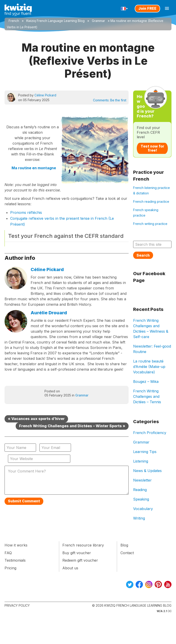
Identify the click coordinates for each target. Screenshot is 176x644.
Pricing (10, 568)
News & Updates (147, 471)
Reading (140, 490)
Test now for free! (152, 148)
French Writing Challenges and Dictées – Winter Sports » (72, 426)
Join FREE (147, 8)
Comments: (110, 100)
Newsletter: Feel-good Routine (152, 349)
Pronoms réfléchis (26, 212)
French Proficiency (150, 433)
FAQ (8, 553)
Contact (127, 553)
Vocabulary (143, 509)
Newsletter (142, 480)
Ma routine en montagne (34, 168)
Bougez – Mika (146, 382)
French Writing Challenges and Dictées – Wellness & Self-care (151, 329)
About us (70, 568)
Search (143, 255)
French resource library (83, 545)
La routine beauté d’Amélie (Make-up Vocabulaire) (149, 367)
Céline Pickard (45, 95)
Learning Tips (145, 452)
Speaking (141, 499)
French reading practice (151, 202)
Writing (139, 518)
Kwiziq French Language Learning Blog (55, 21)
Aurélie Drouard (49, 313)
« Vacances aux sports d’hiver (36, 419)
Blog (124, 545)
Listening (141, 461)
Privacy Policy (17, 605)
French (14, 21)
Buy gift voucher (77, 553)
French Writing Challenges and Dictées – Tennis (147, 396)
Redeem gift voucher (80, 560)
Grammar (98, 21)
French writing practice (150, 224)
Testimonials (15, 560)
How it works (16, 545)
